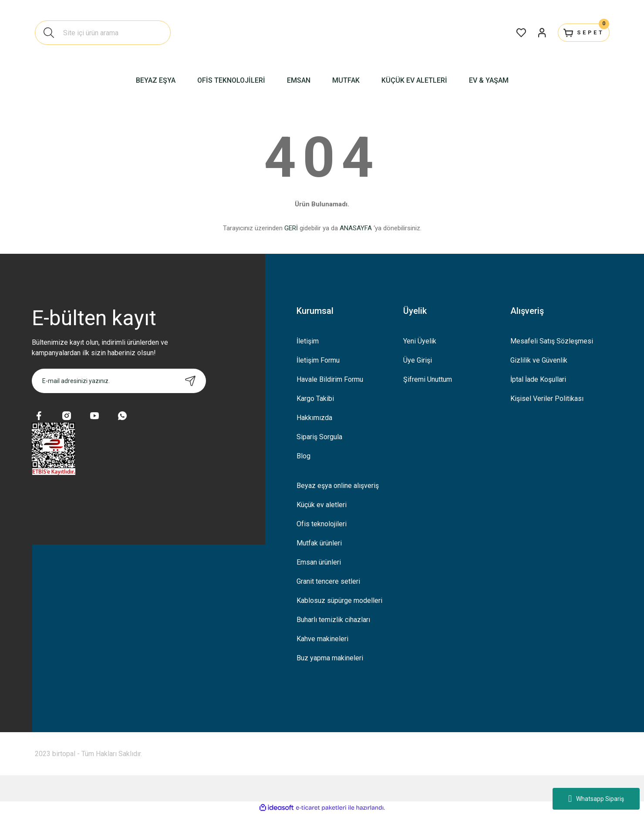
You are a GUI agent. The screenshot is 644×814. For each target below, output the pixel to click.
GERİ (291, 228)
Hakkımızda (314, 418)
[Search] (103, 33)
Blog (303, 456)
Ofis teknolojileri (322, 524)
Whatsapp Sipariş (596, 799)
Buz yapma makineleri (330, 658)
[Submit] (190, 381)
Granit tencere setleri (328, 581)
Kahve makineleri (322, 639)
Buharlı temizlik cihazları (333, 620)
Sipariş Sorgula (319, 437)
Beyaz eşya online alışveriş (338, 486)
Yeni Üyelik (420, 341)
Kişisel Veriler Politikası (547, 399)
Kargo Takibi (315, 399)
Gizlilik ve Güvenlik (539, 360)
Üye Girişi (418, 360)
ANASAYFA (356, 228)
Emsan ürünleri (319, 562)
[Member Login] (528, 33)
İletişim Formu (318, 360)
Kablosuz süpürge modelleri (339, 600)
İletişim (308, 341)
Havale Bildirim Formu (330, 379)
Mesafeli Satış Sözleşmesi (552, 341)
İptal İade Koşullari (538, 379)
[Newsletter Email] (119, 381)
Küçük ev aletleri (322, 505)
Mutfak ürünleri (319, 543)
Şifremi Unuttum (428, 379)
